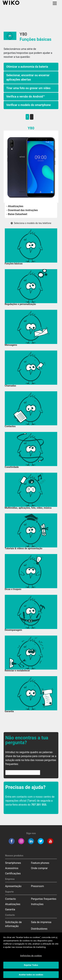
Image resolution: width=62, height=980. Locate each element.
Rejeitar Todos (31, 966)
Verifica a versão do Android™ (26, 97)
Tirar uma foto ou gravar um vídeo (28, 88)
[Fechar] (57, 939)
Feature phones (40, 863)
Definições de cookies (31, 957)
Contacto (10, 899)
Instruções (37, 904)
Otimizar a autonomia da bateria (27, 67)
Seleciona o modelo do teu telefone (31, 223)
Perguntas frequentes (44, 899)
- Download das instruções (22, 210)
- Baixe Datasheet (17, 214)
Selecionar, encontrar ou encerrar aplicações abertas (28, 77)
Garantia (10, 909)
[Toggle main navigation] (55, 3)
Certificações (13, 873)
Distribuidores (39, 929)
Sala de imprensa (41, 922)
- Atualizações (15, 206)
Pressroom (38, 886)
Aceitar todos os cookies (31, 976)
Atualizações (13, 904)
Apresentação (13, 886)
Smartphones (13, 863)
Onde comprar (39, 868)
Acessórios (12, 868)
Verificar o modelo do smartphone (29, 105)
